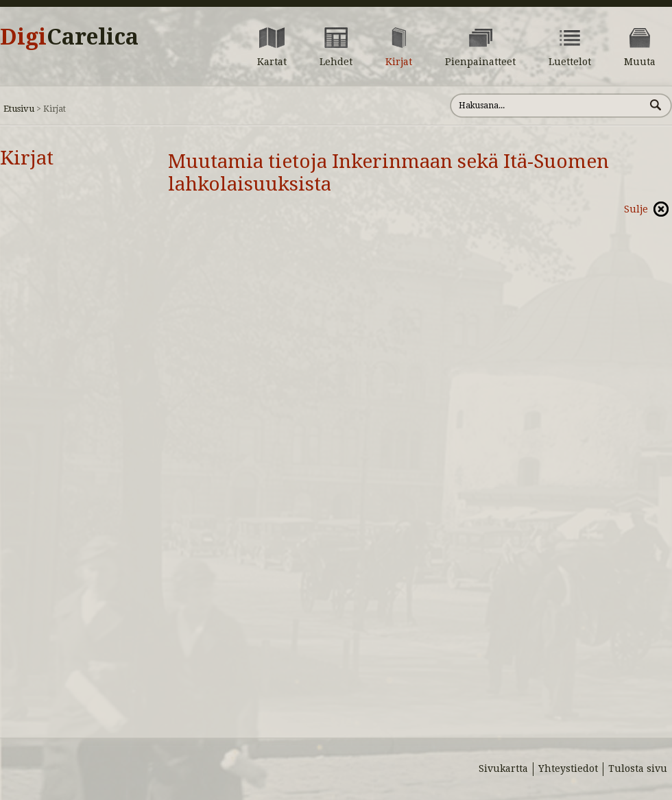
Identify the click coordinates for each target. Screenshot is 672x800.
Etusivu (19, 109)
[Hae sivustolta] (548, 106)
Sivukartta (503, 768)
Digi (69, 37)
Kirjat (27, 158)
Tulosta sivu (638, 768)
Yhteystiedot (568, 768)
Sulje (636, 209)
